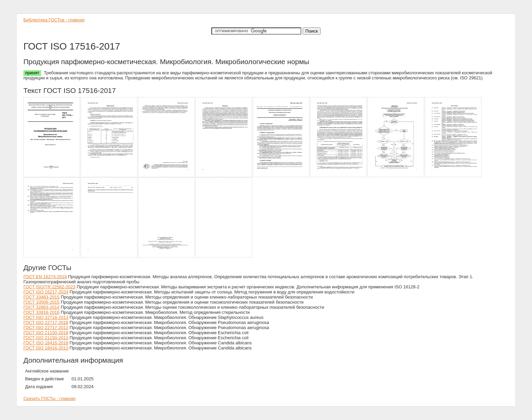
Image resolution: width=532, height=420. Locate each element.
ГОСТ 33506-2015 (41, 302)
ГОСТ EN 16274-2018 (45, 277)
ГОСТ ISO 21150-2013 (46, 338)
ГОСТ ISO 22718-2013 (46, 317)
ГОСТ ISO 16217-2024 (46, 292)
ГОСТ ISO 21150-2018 (46, 333)
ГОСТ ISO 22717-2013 (46, 328)
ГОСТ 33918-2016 (41, 312)
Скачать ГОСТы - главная (50, 398)
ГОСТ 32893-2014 (41, 307)
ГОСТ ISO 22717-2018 (46, 322)
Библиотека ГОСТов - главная (54, 20)
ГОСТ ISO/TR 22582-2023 (49, 287)
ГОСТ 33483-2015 (41, 297)
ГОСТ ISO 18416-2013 (46, 348)
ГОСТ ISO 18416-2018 (46, 343)
